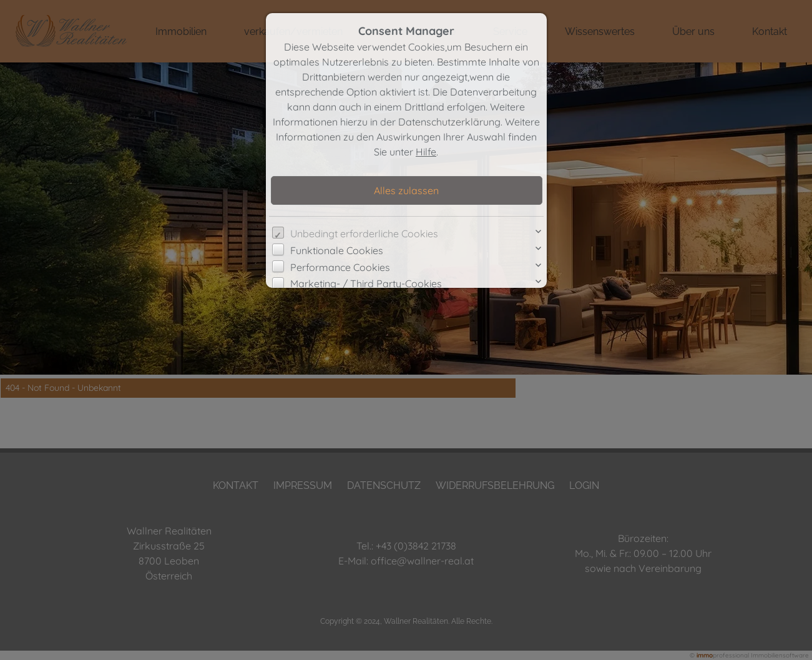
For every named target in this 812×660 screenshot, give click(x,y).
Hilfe (426, 152)
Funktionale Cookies (337, 250)
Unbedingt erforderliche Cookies (364, 234)
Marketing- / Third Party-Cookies (366, 283)
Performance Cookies (340, 267)
